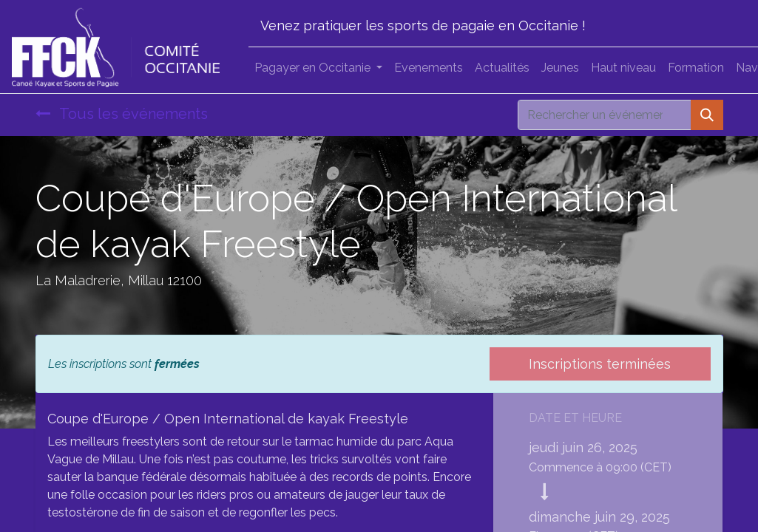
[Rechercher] (707, 115)
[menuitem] (429, 68)
